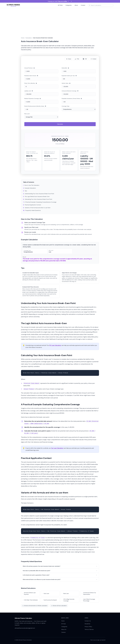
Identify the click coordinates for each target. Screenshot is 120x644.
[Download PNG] (77, 59)
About (76, 5)
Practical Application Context (33, 205)
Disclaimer (87, 624)
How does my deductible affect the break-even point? (60, 571)
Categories (69, 5)
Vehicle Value (66, 83)
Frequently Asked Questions (33, 210)
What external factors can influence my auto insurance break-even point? (60, 579)
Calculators (29, 38)
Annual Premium (30, 68)
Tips (26, 191)
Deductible (65, 68)
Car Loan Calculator (57, 448)
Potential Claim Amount (31, 76)
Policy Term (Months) (31, 83)
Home (23, 38)
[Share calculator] (69, 59)
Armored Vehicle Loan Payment (29, 593)
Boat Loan (65, 593)
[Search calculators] (102, 5)
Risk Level (27, 114)
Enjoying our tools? (58, 1)
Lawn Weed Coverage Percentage (88, 600)
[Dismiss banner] (71, 1)
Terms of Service (89, 629)
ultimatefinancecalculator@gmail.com (25, 628)
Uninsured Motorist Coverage (70, 91)
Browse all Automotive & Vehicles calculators (35, 606)
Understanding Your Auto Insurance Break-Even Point (39, 194)
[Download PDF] (85, 59)
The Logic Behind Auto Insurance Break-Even (37, 196)
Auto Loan (45, 593)
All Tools (60, 5)
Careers (63, 632)
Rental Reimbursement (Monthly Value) (35, 106)
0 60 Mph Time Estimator (30, 600)
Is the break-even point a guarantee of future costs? (60, 575)
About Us (64, 629)
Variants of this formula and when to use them (38, 208)
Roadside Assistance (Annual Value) (72, 99)
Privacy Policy (88, 627)
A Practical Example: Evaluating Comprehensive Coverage (40, 202)
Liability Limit (29, 91)
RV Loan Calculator (55, 345)
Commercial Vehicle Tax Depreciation (89, 593)
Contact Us (88, 621)
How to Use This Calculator (32, 185)
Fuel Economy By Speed (49, 600)
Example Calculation (30, 188)
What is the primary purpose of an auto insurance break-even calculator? (60, 566)
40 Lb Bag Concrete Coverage (68, 600)
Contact (83, 5)
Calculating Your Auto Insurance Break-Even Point (38, 199)
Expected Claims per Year (69, 76)
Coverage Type (65, 106)
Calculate (60, 124)
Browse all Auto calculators (59, 606)
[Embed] (93, 59)
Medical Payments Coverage (33, 99)
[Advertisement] (60, 21)
